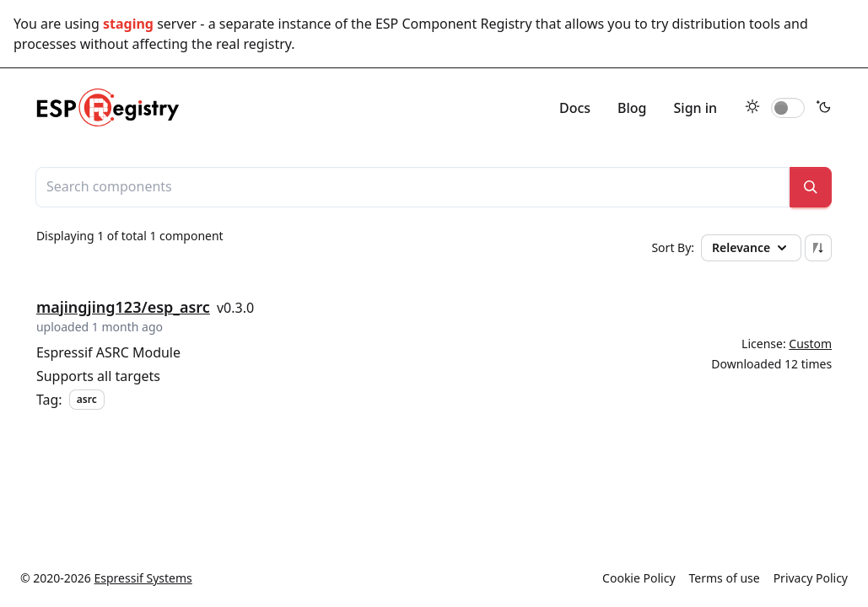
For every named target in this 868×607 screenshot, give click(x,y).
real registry (253, 44)
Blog (632, 108)
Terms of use (725, 578)
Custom (810, 344)
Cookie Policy (639, 578)
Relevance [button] (751, 248)
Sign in (696, 108)
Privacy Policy (811, 578)
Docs (575, 108)
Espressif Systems (143, 578)
